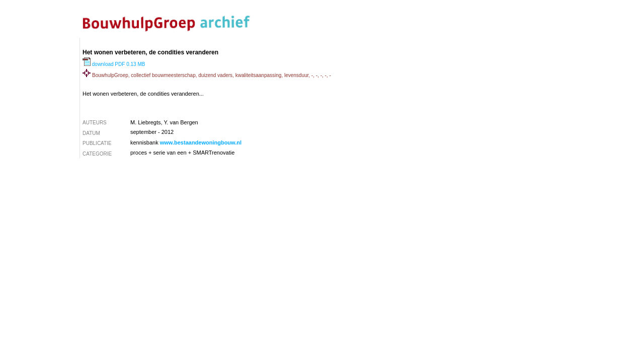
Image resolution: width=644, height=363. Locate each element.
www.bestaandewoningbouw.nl (201, 142)
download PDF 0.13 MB (114, 64)
